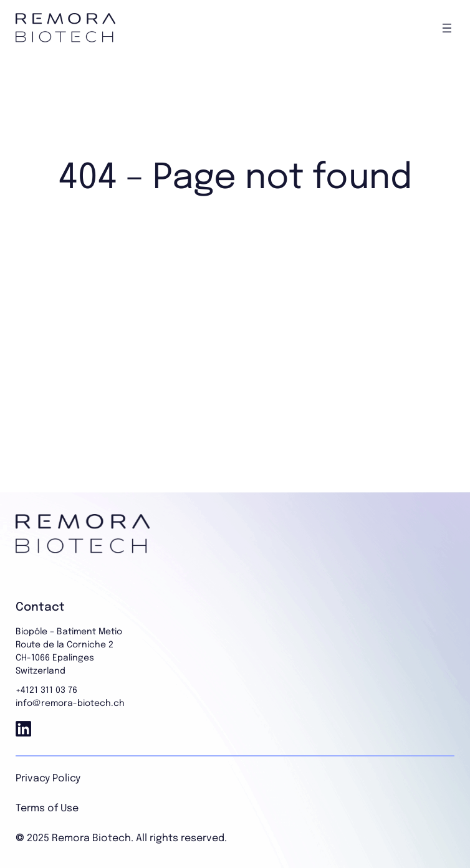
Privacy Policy (48, 779)
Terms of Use (47, 808)
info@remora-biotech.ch (70, 703)
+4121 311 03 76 (46, 690)
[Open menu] (447, 28)
